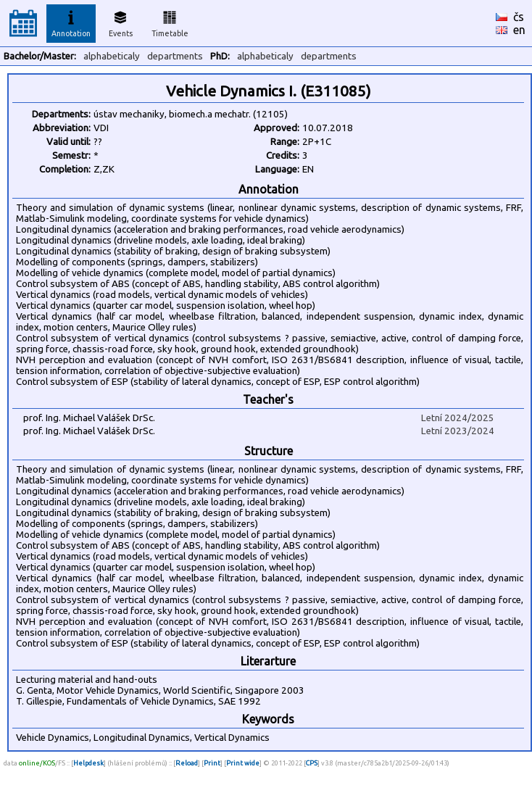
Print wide (243, 763)
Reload (187, 763)
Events (121, 22)
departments (175, 56)
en (519, 30)
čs (519, 17)
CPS (312, 763)
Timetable (170, 22)
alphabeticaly (112, 56)
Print (212, 763)
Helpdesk (88, 763)
